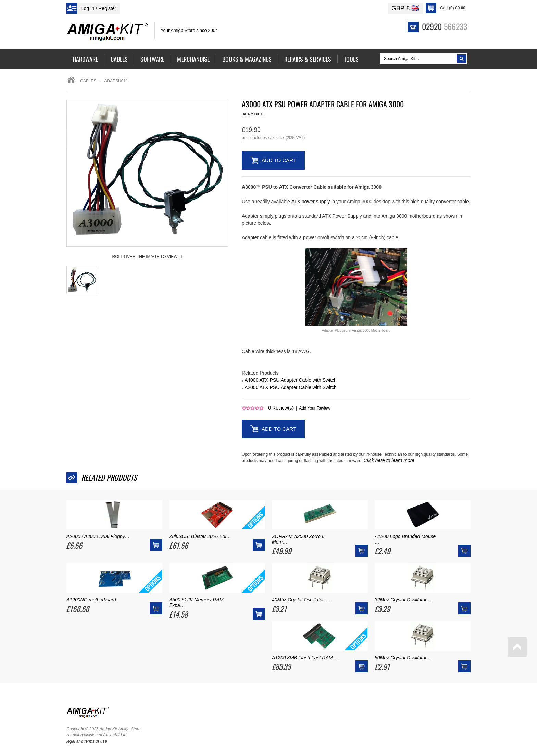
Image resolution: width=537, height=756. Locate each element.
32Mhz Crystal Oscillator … (404, 600)
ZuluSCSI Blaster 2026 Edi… (200, 536)
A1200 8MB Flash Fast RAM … (305, 658)
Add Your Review (315, 408)
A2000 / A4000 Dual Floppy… (98, 536)
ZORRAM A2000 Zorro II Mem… (298, 539)
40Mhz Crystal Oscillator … (301, 600)
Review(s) (281, 408)
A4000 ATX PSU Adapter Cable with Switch (291, 380)
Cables (88, 81)
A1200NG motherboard (91, 600)
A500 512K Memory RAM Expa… (196, 602)
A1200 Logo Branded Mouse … (405, 539)
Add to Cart (279, 160)
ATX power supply (311, 202)
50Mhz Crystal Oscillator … (404, 658)
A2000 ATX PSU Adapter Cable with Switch (291, 387)
